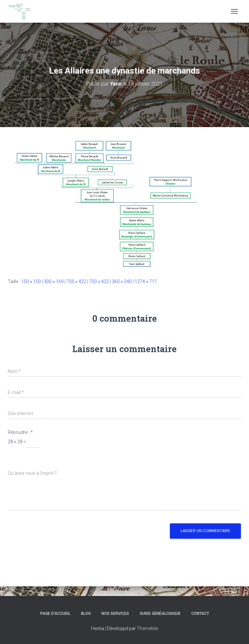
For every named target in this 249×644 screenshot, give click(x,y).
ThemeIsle (147, 628)
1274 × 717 (146, 281)
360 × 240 (122, 281)
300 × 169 (54, 281)
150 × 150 (31, 281)
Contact (200, 614)
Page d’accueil (55, 614)
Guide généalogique (160, 614)
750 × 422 (76, 281)
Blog (86, 614)
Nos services (115, 614)
